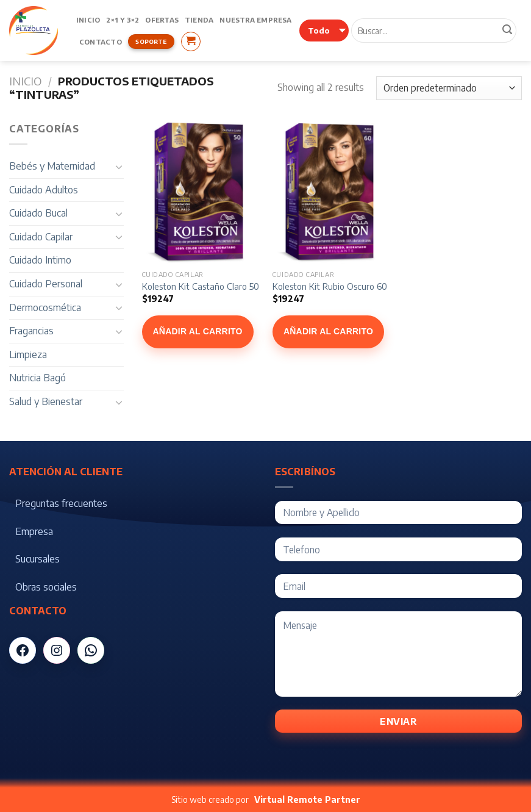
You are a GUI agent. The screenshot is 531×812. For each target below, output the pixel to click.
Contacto (101, 41)
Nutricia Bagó (37, 378)
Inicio (88, 20)
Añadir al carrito (198, 331)
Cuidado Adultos (44, 190)
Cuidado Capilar (41, 237)
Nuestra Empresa (255, 20)
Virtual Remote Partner (307, 799)
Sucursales (37, 559)
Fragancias (31, 331)
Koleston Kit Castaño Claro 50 (201, 286)
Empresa (34, 531)
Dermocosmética (45, 307)
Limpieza (28, 354)
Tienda (199, 20)
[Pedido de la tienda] (449, 88)
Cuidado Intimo (40, 260)
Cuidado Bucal (38, 213)
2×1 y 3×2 (123, 20)
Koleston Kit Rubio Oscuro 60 (330, 286)
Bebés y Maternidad (52, 166)
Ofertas (162, 20)
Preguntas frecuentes (61, 503)
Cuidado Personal (46, 284)
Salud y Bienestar (46, 401)
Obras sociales (46, 587)
